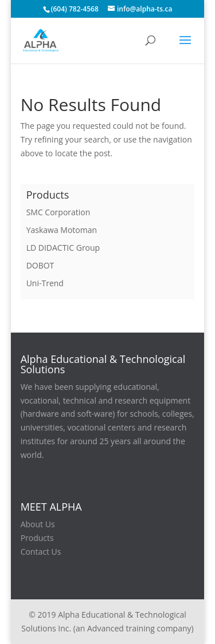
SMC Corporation (58, 212)
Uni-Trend (45, 283)
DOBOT (40, 265)
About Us (38, 524)
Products (37, 538)
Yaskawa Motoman (62, 230)
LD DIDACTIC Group (63, 248)
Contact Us (41, 552)
